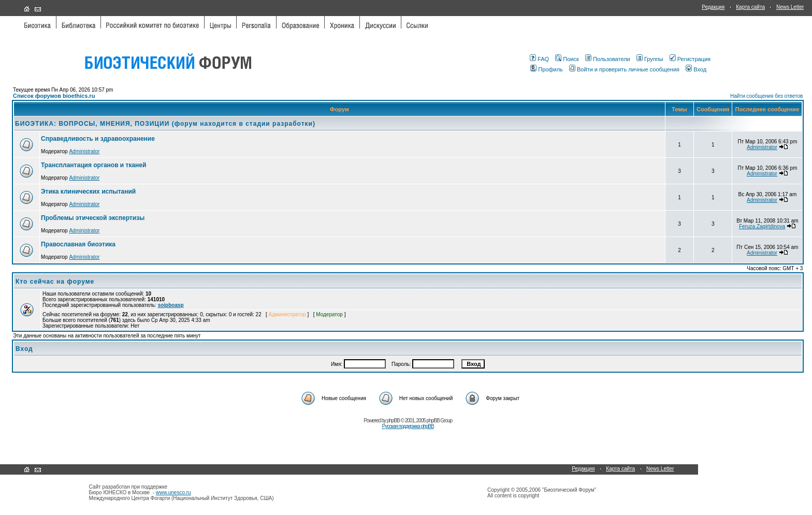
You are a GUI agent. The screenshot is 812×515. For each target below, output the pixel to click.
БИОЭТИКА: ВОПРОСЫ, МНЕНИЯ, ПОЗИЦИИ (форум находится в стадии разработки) (165, 124)
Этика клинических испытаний (88, 192)
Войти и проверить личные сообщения (624, 69)
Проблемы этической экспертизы (93, 218)
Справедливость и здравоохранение (98, 139)
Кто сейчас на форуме (55, 282)
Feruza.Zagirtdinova (762, 226)
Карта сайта (750, 7)
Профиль (547, 69)
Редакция (713, 7)
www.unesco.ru (173, 492)
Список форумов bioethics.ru (54, 96)
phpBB (393, 421)
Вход (696, 69)
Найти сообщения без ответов (766, 96)
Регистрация (690, 59)
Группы (650, 59)
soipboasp (171, 305)
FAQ (539, 59)
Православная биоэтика (78, 244)
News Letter (790, 7)
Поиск (567, 59)
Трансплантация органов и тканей (93, 165)
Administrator (84, 151)
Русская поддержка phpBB (408, 426)
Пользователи (608, 59)
